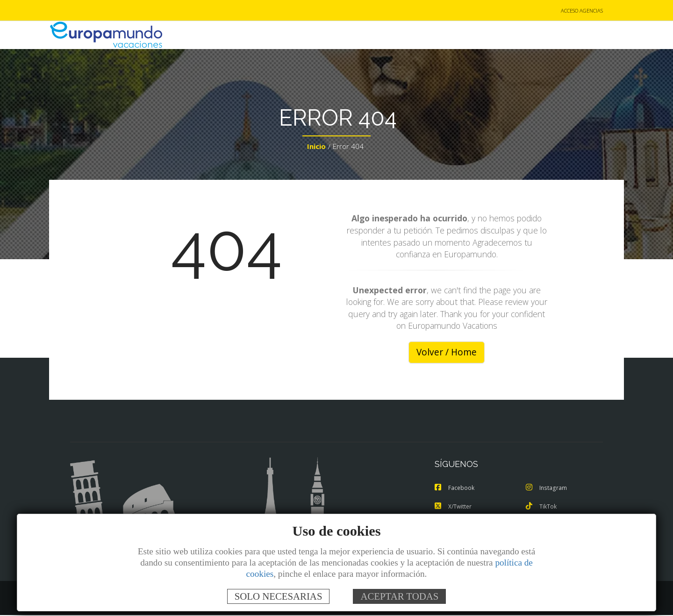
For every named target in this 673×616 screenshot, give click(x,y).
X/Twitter (454, 507)
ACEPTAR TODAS (399, 596)
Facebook (455, 489)
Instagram (547, 489)
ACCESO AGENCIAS (582, 11)
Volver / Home (447, 353)
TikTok (542, 507)
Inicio (316, 148)
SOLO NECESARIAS (279, 596)
